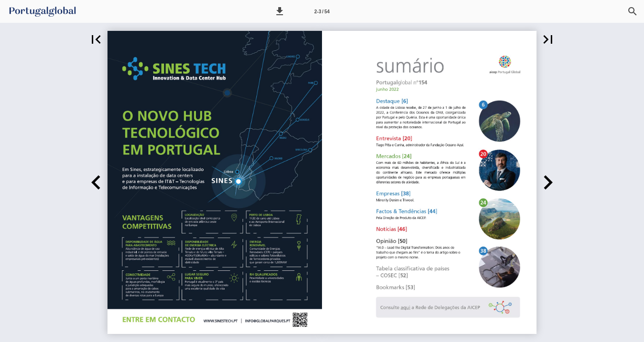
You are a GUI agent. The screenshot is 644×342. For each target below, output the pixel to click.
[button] (280, 11)
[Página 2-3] (322, 11)
